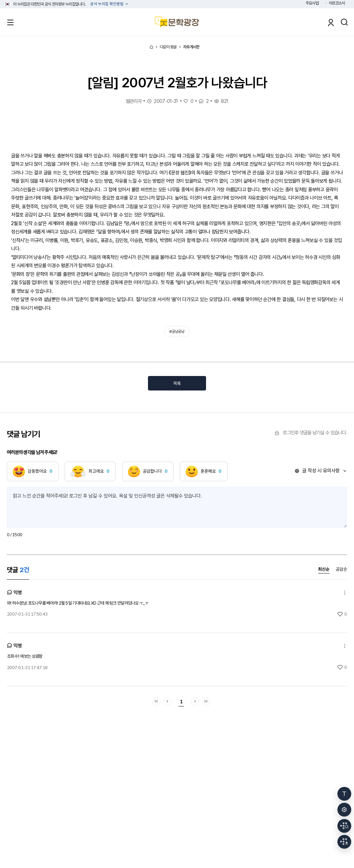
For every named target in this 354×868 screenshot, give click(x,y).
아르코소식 (337, 3)
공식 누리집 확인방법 (107, 4)
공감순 (341, 570)
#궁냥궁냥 (177, 331)
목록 (177, 383)
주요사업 (312, 3)
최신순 (324, 570)
